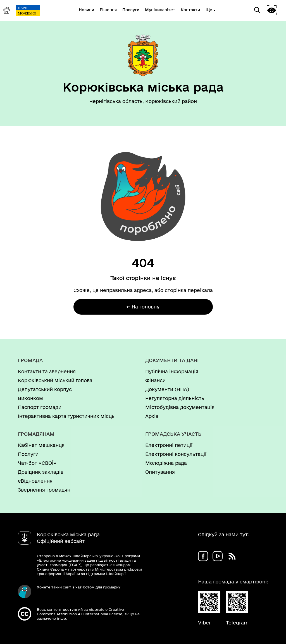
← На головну (143, 307)
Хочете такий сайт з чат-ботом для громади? (79, 587)
